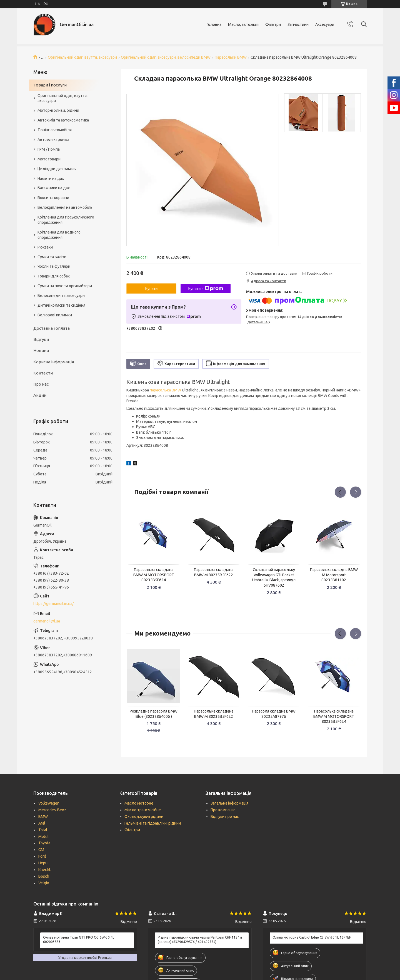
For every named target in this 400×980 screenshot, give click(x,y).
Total (43, 830)
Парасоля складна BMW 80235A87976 (274, 714)
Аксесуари (325, 24)
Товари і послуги (50, 85)
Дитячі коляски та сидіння (61, 305)
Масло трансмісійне (143, 810)
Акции (40, 395)
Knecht (44, 870)
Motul (43, 837)
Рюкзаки (45, 247)
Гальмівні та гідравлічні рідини (153, 823)
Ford (42, 856)
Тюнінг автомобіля (55, 130)
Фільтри (273, 24)
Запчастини (298, 24)
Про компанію (223, 810)
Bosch (44, 876)
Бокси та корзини (53, 198)
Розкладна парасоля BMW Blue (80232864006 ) (154, 714)
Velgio (44, 883)
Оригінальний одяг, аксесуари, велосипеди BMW (166, 57)
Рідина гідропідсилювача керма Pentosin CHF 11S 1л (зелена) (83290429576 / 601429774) (200, 940)
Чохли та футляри (54, 266)
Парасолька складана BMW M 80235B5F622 (214, 572)
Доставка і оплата (52, 328)
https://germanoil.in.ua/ (53, 604)
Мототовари (49, 159)
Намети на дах (51, 178)
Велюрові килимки (55, 315)
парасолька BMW (165, 390)
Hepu (43, 863)
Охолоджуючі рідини (144, 817)
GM (41, 850)
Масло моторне (139, 803)
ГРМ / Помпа (49, 149)
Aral (42, 823)
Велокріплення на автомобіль (65, 207)
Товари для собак (54, 276)
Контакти (43, 373)
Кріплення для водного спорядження (59, 235)
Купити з (205, 289)
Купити (152, 289)
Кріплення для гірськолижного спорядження (66, 220)
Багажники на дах (54, 188)
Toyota (44, 843)
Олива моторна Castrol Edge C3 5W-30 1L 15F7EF (312, 937)
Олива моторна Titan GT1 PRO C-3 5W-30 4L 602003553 (79, 940)
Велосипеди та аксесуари (61, 296)
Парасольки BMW (231, 57)
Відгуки (41, 339)
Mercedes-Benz (52, 810)
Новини (41, 350)
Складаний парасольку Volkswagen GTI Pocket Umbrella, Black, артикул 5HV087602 (274, 578)
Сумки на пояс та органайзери (65, 286)
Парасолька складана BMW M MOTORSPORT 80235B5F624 (154, 575)
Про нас (41, 384)
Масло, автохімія (243, 24)
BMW (43, 817)
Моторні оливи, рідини (58, 110)
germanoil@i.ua (47, 621)
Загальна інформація (229, 803)
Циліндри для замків (57, 169)
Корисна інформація (54, 362)
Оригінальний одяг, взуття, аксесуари (82, 57)
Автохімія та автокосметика (63, 120)
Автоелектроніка (53, 140)
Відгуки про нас (225, 817)
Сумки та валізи (52, 257)
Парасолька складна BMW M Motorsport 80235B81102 (334, 575)
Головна (214, 24)
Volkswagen (49, 803)
